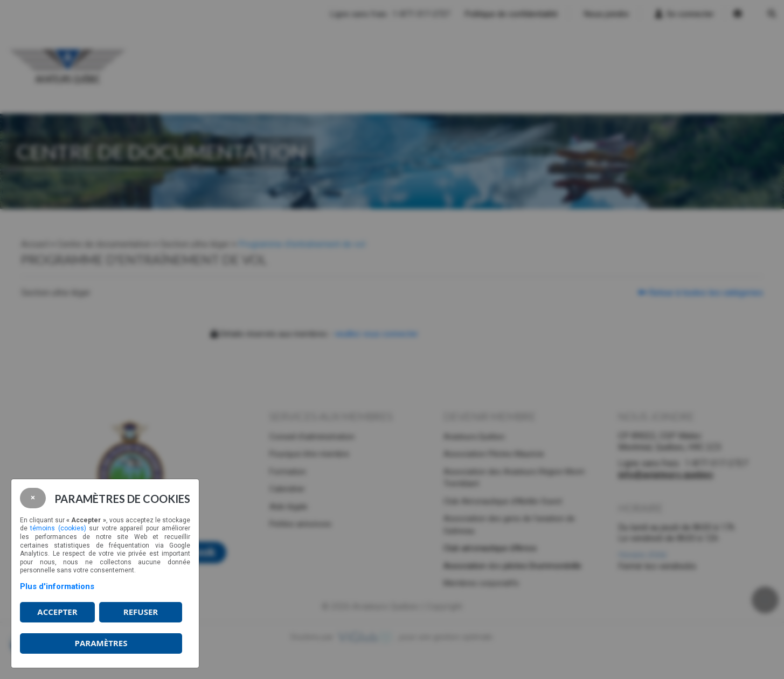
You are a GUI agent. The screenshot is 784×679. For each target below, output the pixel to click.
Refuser (141, 612)
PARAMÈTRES (101, 643)
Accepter (57, 612)
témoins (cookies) (58, 528)
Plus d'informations (57, 586)
